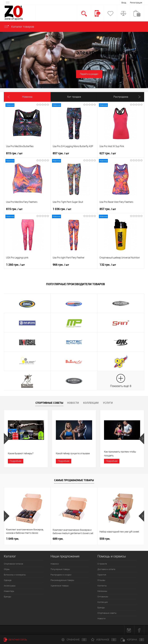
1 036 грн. (62, 209)
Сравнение (74, 640)
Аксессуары (10, 586)
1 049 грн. (13, 539)
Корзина (132, 640)
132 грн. (108, 265)
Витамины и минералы (15, 575)
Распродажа (121, 97)
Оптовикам (103, 597)
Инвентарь (9, 591)
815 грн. (14, 153)
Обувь (7, 569)
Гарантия (102, 575)
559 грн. (105, 539)
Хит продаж (74, 97)
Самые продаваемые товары (74, 480)
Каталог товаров (19, 27)
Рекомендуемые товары (62, 580)
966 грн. (61, 265)
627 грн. (108, 153)
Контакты (102, 586)
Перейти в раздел (89, 74)
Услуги (108, 403)
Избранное (104, 640)
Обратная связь (15, 640)
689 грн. (58, 539)
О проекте (102, 564)
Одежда (8, 580)
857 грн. (61, 153)
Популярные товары (60, 569)
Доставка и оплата (106, 569)
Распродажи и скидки (61, 575)
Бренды (8, 597)
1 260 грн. (15, 265)
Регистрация (136, 3)
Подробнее (16, 461)
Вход (124, 3)
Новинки (55, 564)
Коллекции (91, 403)
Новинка (27, 97)
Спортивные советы (49, 403)
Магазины (102, 591)
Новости (73, 403)
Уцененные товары (60, 586)
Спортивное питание (13, 564)
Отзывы (101, 580)
